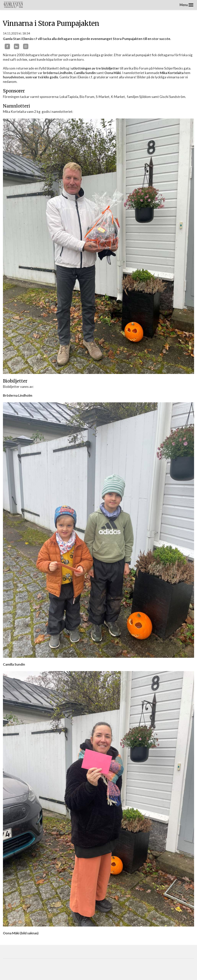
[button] (191, 5)
